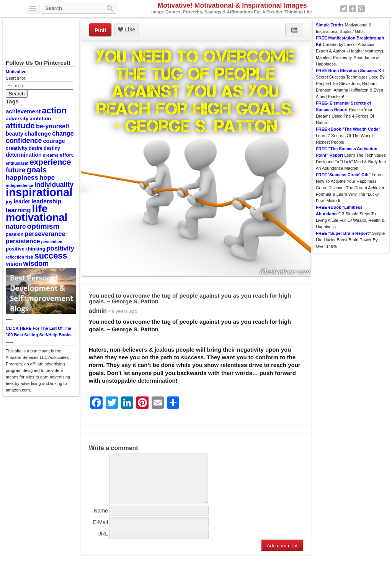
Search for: (16, 78)
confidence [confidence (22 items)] (24, 141)
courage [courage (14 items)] (54, 141)
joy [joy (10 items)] (9, 202)
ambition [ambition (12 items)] (40, 119)
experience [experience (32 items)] (50, 162)
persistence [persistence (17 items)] (23, 241)
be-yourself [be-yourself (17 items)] (53, 126)
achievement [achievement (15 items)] (23, 111)
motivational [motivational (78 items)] (37, 217)
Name (101, 520)
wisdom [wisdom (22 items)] (36, 264)
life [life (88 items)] (40, 208)
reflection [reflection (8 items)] (15, 257)
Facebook (353, 9)
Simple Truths (330, 25)
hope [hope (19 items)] (47, 178)
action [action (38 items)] (54, 111)
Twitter (344, 9)
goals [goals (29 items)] (37, 170)
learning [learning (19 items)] (18, 210)
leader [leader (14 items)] (22, 201)
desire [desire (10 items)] (36, 148)
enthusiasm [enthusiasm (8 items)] (17, 163)
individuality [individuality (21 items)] (54, 185)
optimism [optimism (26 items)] (43, 226)
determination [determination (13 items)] (24, 155)
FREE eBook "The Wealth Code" (348, 129)
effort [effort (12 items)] (66, 155)
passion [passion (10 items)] (15, 234)
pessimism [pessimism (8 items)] (52, 242)
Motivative (16, 72)
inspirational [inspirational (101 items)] (39, 192)
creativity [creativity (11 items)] (17, 148)
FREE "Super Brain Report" (343, 233)
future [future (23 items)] (16, 170)
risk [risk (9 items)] (29, 257)
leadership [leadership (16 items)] (46, 201)
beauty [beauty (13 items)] (15, 134)
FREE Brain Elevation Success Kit (350, 70)
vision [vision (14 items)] (14, 264)
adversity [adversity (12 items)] (17, 119)
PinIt (100, 30)
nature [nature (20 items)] (16, 226)
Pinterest (361, 9)
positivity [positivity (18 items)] (60, 248)
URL (103, 543)
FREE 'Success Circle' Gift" (343, 175)
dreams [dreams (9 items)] (51, 155)
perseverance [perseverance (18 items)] (45, 234)
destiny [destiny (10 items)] (52, 148)
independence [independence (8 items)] (20, 185)
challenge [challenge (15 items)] (38, 133)
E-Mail (100, 531)
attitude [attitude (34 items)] (20, 125)
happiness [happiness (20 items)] (22, 177)
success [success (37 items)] (51, 256)
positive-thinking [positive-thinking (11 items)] (26, 249)
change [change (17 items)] (63, 133)
